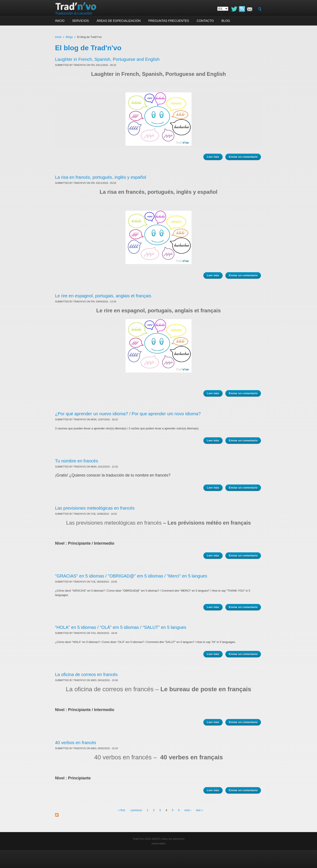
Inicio (60, 21)
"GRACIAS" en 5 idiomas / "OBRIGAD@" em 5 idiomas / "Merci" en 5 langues (131, 576)
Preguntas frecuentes (169, 21)
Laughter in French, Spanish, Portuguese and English (107, 59)
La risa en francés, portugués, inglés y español (101, 177)
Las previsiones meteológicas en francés (95, 508)
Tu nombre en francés (76, 461)
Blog (226, 21)
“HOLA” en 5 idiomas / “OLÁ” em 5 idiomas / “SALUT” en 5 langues (121, 627)
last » (200, 810)
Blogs (69, 37)
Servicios (81, 21)
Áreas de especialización (119, 21)
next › (188, 810)
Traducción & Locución (74, 13)
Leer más (213, 157)
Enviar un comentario (243, 157)
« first (121, 810)
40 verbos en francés (76, 743)
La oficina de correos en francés (86, 674)
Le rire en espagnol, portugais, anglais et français (103, 296)
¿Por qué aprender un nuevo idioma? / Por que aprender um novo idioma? (128, 414)
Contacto (205, 21)
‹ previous (136, 810)
